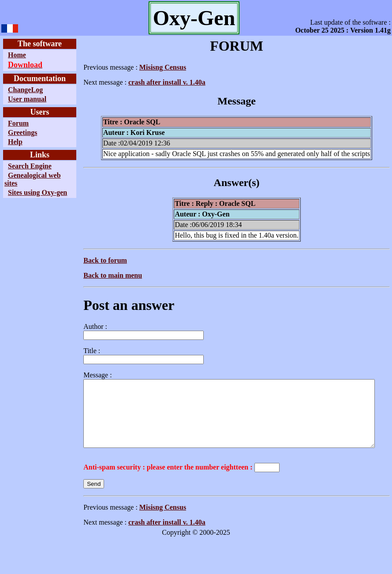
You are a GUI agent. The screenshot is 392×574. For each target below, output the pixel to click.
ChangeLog (25, 90)
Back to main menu (92, 275)
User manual (27, 99)
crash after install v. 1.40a (147, 82)
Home (17, 55)
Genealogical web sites (26, 179)
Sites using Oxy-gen (22, 196)
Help (15, 142)
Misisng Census (142, 67)
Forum (18, 123)
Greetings (22, 132)
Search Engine (30, 166)
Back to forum (85, 260)
